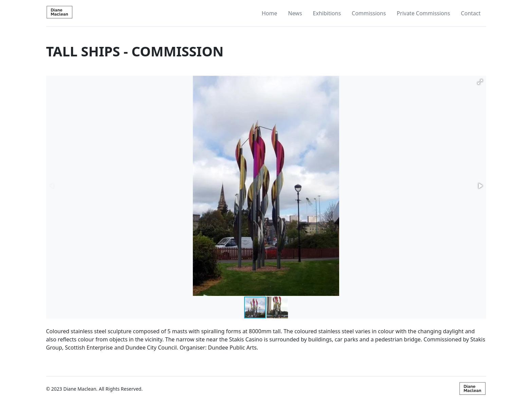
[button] (480, 82)
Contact (471, 13)
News (295, 13)
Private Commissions (424, 13)
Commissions (369, 13)
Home (270, 13)
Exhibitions (327, 13)
